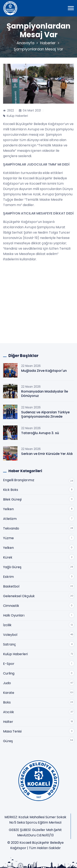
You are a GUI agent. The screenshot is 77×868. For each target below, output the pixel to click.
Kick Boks (11, 490)
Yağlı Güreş (12, 567)
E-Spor (9, 664)
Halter (8, 722)
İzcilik (7, 625)
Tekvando (11, 528)
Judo (7, 683)
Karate (9, 693)
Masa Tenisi (12, 731)
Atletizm (10, 519)
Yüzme (8, 538)
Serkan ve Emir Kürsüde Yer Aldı (47, 454)
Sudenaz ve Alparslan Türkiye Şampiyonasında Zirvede (45, 414)
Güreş (8, 741)
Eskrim (8, 577)
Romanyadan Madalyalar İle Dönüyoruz (45, 394)
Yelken (8, 509)
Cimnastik (11, 606)
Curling (9, 673)
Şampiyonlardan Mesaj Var (38, 49)
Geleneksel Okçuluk (19, 596)
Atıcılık (9, 712)
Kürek (8, 557)
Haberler (48, 43)
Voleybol (10, 635)
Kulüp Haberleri (15, 654)
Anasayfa (25, 43)
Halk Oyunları (14, 615)
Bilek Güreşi (12, 499)
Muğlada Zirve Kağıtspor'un (44, 371)
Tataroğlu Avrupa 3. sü (40, 433)
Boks (7, 702)
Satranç (9, 644)
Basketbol (11, 586)
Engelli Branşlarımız (19, 480)
